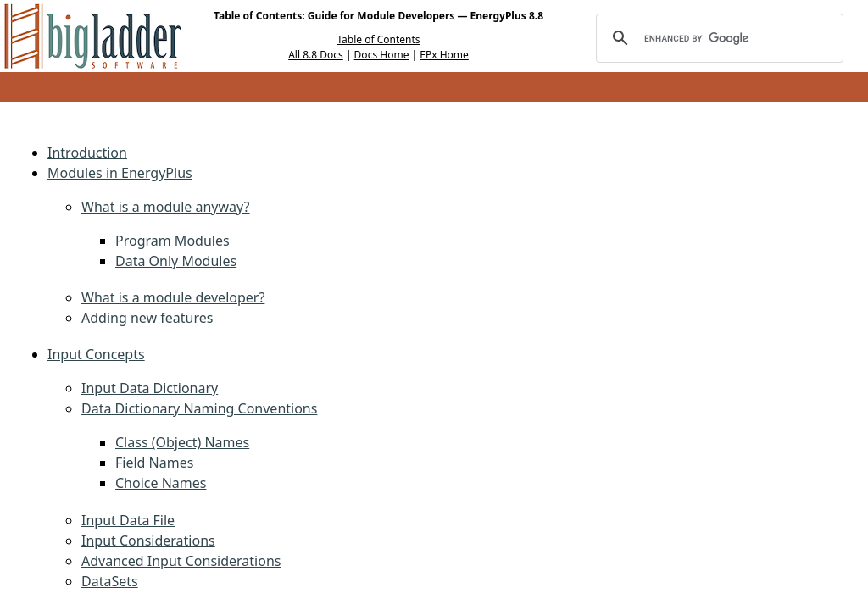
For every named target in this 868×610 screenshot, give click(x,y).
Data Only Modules (176, 261)
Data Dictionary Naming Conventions (199, 408)
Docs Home (382, 55)
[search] (717, 38)
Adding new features (147, 318)
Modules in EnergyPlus (120, 173)
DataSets (110, 581)
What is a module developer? (173, 297)
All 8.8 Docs (316, 55)
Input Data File (128, 520)
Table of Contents (378, 39)
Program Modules (172, 241)
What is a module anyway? (165, 207)
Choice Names (161, 483)
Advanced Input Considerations (181, 561)
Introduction (87, 152)
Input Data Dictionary (150, 388)
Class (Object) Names (182, 442)
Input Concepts (96, 354)
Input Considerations (148, 541)
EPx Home (444, 55)
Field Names (154, 463)
